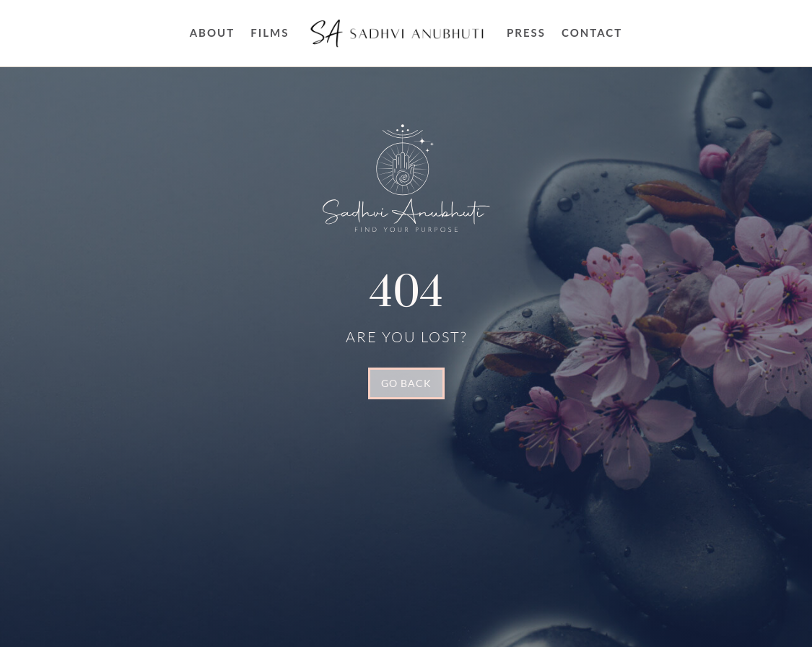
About (213, 32)
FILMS (270, 32)
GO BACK (406, 383)
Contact (592, 32)
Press (526, 32)
